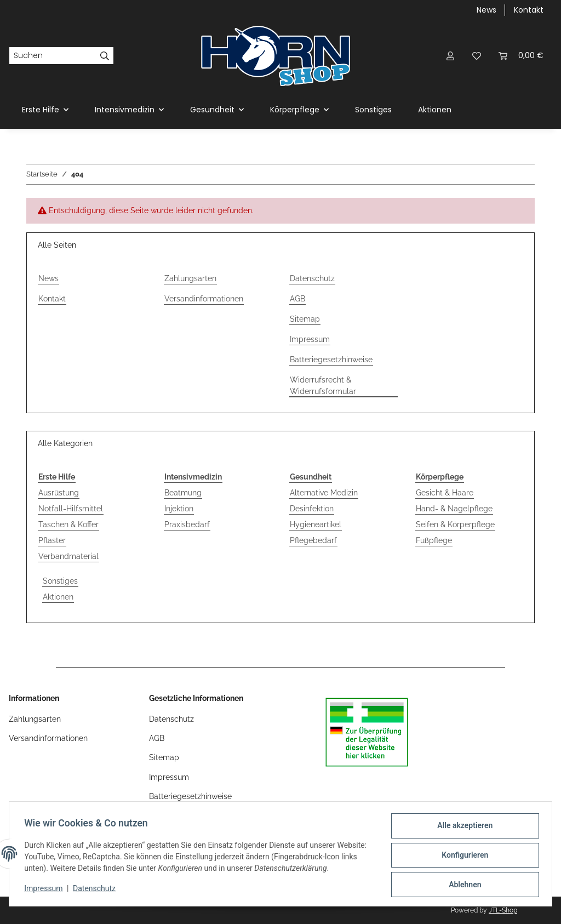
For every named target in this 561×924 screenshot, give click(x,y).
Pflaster (52, 540)
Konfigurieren (462, 857)
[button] (450, 56)
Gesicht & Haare (445, 493)
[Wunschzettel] (477, 56)
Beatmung (183, 493)
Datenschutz (97, 890)
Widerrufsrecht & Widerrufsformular (323, 386)
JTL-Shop (503, 910)
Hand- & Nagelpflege (454, 509)
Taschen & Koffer (68, 524)
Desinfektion (312, 509)
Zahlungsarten (190, 278)
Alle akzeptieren (462, 828)
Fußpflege (434, 540)
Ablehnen (462, 885)
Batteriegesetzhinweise (331, 360)
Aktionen (58, 597)
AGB (297, 299)
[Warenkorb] (521, 56)
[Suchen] (53, 56)
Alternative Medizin (324, 493)
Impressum (46, 890)
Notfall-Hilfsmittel (71, 509)
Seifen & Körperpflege (455, 524)
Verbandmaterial (68, 556)
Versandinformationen (204, 299)
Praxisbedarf (187, 524)
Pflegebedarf (313, 540)
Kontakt (529, 10)
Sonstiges (60, 581)
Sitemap (305, 319)
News (486, 10)
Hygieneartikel (316, 524)
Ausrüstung (59, 493)
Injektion (179, 509)
